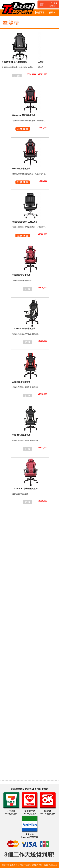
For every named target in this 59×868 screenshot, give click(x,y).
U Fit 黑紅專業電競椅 (21, 169)
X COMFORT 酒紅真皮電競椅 (25, 489)
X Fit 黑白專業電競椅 (21, 435)
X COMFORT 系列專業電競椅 (14, 62)
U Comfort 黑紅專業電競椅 (24, 115)
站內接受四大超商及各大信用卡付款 (30, 789)
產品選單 (40, 13)
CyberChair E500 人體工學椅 (25, 222)
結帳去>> (53, 6)
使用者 (52, 13)
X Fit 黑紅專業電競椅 (21, 382)
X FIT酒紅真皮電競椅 (21, 275)
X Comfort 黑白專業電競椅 (24, 329)
